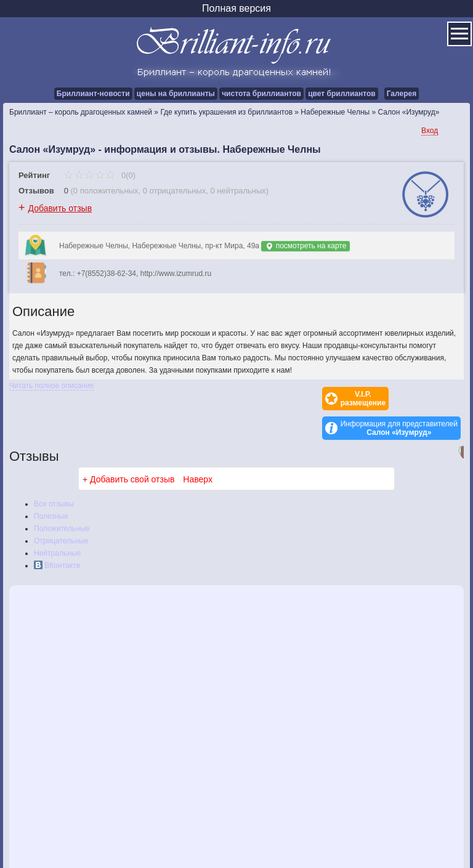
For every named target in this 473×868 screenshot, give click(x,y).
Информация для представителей (399, 399)
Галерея (402, 94)
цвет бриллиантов (342, 94)
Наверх (198, 450)
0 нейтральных (238, 191)
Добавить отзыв (60, 208)
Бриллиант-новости (93, 94)
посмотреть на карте (305, 246)
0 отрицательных (175, 191)
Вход (430, 131)
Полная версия (236, 8)
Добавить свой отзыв (132, 450)
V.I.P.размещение (293, 399)
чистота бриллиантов (261, 94)
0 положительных (106, 191)
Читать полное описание (51, 386)
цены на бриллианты (176, 94)
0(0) (99, 175)
